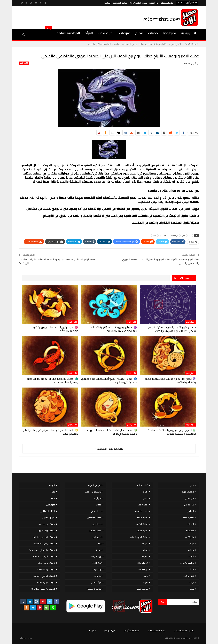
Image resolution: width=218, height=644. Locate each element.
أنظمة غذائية (143, 485)
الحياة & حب (106, 33)
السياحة (145, 556)
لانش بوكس (189, 576)
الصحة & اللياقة (142, 511)
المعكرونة (190, 531)
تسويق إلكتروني (48, 518)
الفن (184, 235)
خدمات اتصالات (95, 531)
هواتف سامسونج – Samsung (42, 550)
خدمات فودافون (94, 518)
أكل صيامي (189, 505)
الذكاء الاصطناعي (48, 511)
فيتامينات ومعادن (94, 589)
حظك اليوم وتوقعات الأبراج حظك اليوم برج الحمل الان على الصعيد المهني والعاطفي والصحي (161, 261)
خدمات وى (97, 524)
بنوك (100, 544)
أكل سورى (190, 498)
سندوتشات (190, 537)
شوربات (191, 556)
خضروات (98, 576)
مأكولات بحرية (188, 492)
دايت (146, 576)
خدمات (153, 33)
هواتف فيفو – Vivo (47, 563)
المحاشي (191, 511)
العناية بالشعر (142, 531)
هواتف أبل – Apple (47, 524)
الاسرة (145, 492)
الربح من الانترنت (95, 485)
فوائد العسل (96, 582)
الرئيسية (189, 33)
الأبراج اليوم (24, 63)
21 (190, 235)
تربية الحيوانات (142, 563)
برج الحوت (175, 235)
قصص (192, 589)
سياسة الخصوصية (120, 3)
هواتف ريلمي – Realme (44, 544)
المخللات (191, 524)
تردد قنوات (97, 569)
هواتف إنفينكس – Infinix (44, 537)
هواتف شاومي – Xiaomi (44, 556)
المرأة (89, 33)
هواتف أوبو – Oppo (46, 531)
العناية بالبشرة (142, 524)
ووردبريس (51, 505)
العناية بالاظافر (142, 518)
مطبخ (139, 33)
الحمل (145, 498)
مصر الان (22, 638)
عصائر (192, 569)
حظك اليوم (164, 235)
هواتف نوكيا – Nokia (46, 569)
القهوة (145, 544)
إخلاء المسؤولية (167, 3)
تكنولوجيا (169, 33)
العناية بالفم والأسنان (139, 537)
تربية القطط (143, 569)
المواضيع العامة (68, 33)
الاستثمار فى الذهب (93, 492)
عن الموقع (154, 3)
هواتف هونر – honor (46, 582)
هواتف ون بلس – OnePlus (43, 589)
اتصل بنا (107, 3)
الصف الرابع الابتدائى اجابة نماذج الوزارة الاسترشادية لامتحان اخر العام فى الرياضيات (58, 261)
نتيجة (154, 235)
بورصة (99, 550)
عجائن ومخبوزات (187, 563)
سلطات (191, 550)
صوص (192, 544)
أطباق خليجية (189, 518)
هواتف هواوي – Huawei (44, 576)
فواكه (192, 582)
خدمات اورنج (96, 511)
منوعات (125, 33)
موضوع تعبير (143, 589)
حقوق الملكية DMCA (138, 3)
